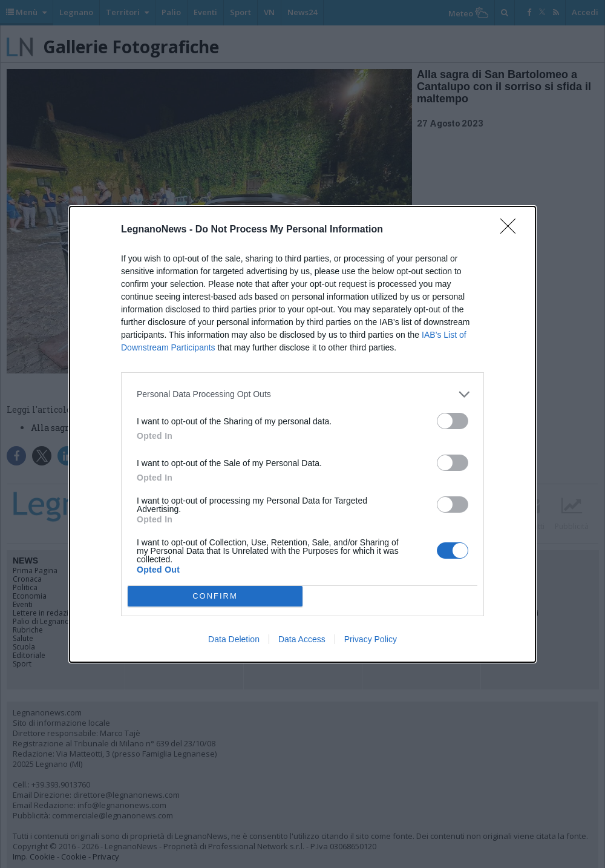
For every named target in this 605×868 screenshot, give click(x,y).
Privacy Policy (371, 639)
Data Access (302, 639)
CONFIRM (215, 596)
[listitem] (302, 394)
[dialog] (302, 434)
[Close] (512, 230)
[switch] (453, 421)
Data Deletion (234, 639)
